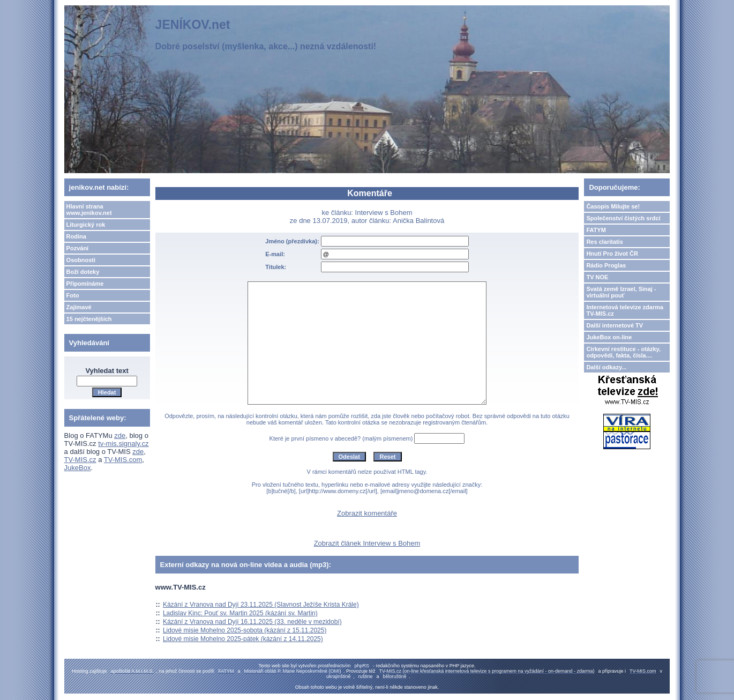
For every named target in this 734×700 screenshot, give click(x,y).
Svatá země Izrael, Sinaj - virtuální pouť (621, 292)
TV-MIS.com (123, 460)
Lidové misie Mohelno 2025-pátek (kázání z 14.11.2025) (243, 639)
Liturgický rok (86, 225)
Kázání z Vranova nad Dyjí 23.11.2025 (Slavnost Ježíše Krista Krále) (261, 605)
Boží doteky (83, 272)
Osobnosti (81, 260)
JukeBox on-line (609, 337)
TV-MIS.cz (80, 460)
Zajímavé (79, 307)
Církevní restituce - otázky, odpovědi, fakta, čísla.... (623, 352)
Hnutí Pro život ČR (612, 254)
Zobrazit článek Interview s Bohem (367, 543)
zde (120, 435)
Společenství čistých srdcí (623, 218)
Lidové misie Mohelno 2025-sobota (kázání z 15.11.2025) (245, 630)
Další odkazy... (606, 367)
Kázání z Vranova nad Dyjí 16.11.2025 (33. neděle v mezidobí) (252, 622)
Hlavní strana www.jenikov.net (89, 210)
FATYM (596, 230)
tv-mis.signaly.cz (123, 444)
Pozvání (78, 248)
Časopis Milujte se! (613, 206)
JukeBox (78, 468)
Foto (73, 295)
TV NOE (597, 277)
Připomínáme (85, 284)
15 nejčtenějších (89, 319)
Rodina (76, 236)
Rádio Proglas (606, 265)
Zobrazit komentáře (367, 513)
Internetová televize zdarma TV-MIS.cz (625, 310)
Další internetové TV (615, 325)
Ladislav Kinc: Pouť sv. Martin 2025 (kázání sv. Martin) (240, 613)
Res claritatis (604, 242)
